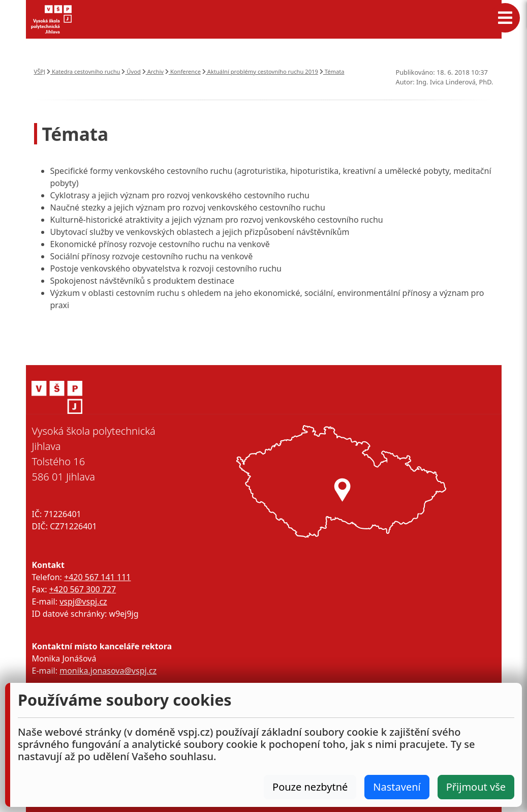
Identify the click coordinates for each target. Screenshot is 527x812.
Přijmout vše (476, 787)
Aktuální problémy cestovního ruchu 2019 (260, 71)
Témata (332, 71)
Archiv (153, 71)
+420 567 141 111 (97, 577)
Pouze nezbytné (310, 787)
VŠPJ (40, 71)
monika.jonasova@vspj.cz (108, 671)
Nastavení (397, 787)
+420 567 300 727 (83, 589)
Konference (183, 71)
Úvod (131, 71)
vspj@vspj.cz (83, 602)
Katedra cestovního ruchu (83, 71)
